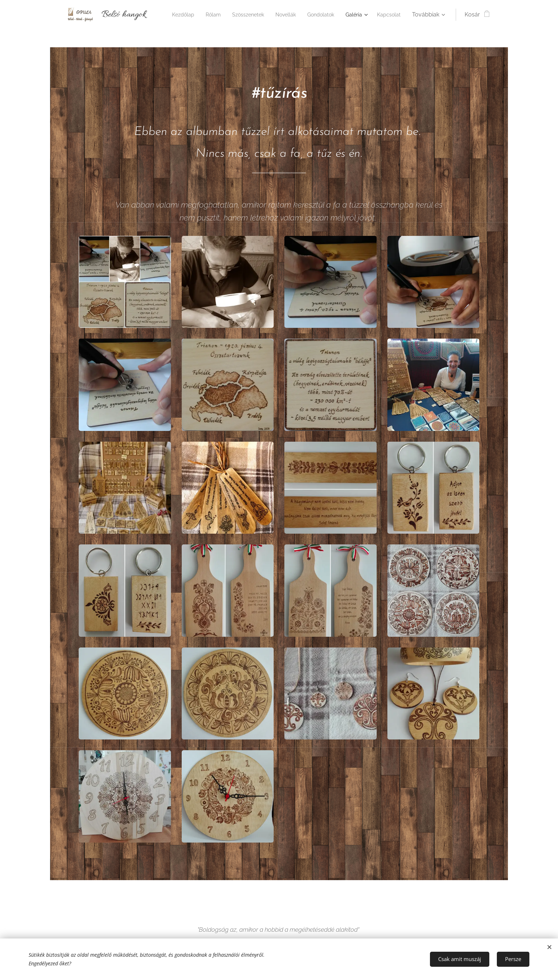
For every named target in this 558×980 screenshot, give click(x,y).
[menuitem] (204, 15)
